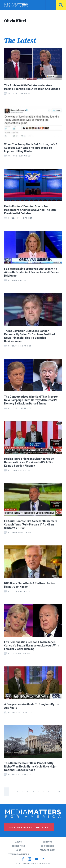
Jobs (19, 850)
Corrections (19, 846)
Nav (48, 5)
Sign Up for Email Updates (29, 827)
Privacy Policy (47, 850)
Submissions (47, 846)
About (19, 842)
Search (61, 5)
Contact (47, 842)
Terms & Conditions (19, 854)
